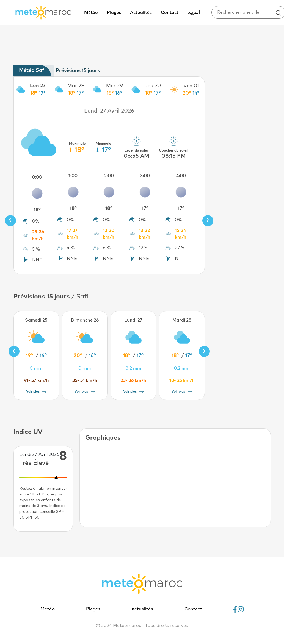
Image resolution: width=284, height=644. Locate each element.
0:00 (37, 177)
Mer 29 (115, 86)
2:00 (109, 176)
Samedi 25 (36, 320)
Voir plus (36, 392)
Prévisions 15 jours (78, 71)
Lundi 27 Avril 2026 (109, 111)
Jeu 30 (153, 86)
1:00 (73, 176)
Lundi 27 (133, 320)
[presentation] (10, 221)
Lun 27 (38, 86)
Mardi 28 (182, 320)
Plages (114, 13)
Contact (170, 13)
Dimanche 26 (85, 320)
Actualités (141, 13)
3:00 (145, 176)
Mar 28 (76, 86)
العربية (194, 13)
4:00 (181, 176)
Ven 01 (191, 86)
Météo (91, 13)
